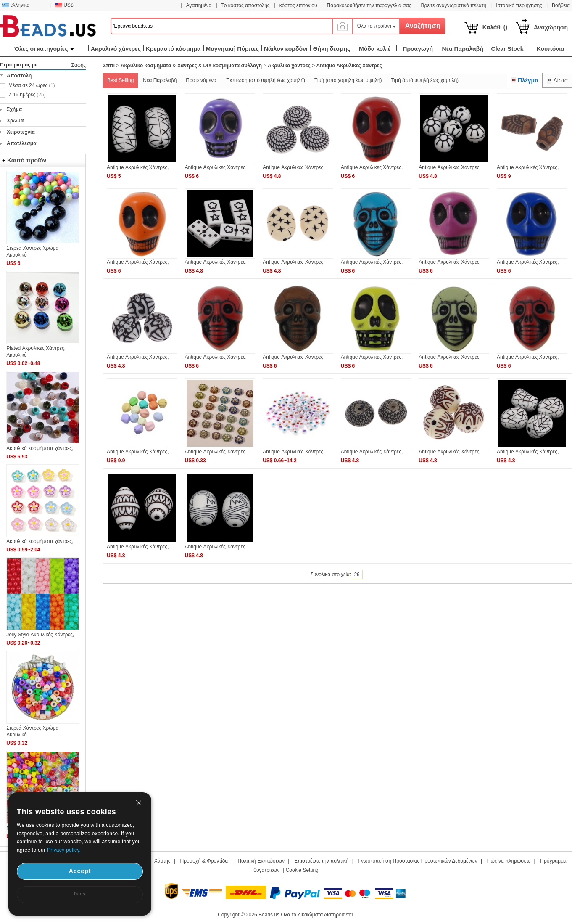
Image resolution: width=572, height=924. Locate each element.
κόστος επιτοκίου (298, 5)
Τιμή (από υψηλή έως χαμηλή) (425, 80)
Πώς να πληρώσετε (509, 861)
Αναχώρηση (551, 27)
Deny (80, 894)
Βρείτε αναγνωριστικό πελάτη (454, 5)
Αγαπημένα (199, 5)
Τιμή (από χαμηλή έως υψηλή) (348, 80)
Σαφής (79, 65)
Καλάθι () (495, 27)
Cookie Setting (302, 870)
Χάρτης (162, 861)
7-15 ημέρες (27, 95)
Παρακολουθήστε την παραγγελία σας (369, 5)
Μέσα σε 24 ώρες (32, 85)
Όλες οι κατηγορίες (44, 49)
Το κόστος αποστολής (246, 5)
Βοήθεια (561, 5)
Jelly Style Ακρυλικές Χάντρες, (40, 635)
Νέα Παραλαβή (160, 80)
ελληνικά (16, 5)
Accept (80, 871)
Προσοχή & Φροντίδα (204, 861)
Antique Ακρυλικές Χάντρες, (138, 167)
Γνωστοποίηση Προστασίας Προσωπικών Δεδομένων (418, 861)
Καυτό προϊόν (27, 160)
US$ (64, 5)
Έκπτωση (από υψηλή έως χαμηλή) (265, 80)
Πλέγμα (525, 80)
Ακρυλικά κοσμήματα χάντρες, (40, 448)
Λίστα (557, 80)
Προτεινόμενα (201, 80)
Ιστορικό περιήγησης (519, 5)
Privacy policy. (64, 850)
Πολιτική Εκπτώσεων (261, 861)
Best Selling (120, 80)
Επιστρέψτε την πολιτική (321, 861)
